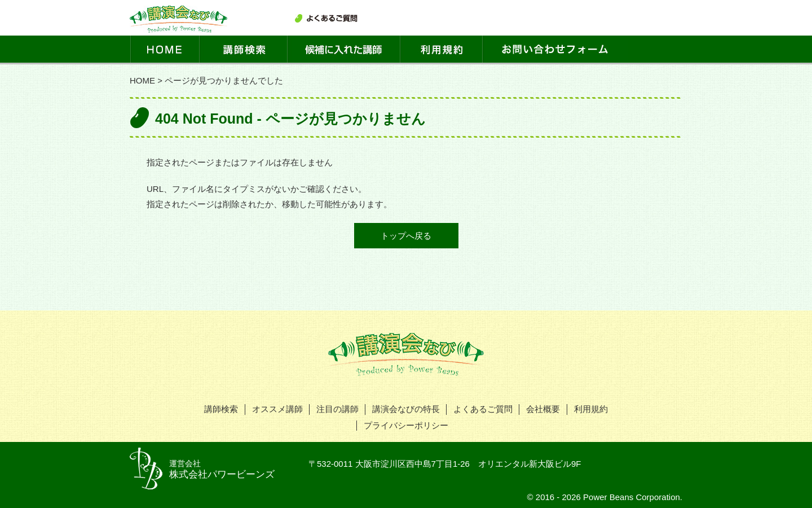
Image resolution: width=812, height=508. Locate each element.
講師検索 (221, 409)
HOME (142, 80)
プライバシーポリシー (406, 425)
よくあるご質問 (483, 409)
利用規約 (591, 409)
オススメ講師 (277, 409)
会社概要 (543, 409)
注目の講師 (337, 409)
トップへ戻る (406, 236)
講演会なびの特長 (406, 409)
